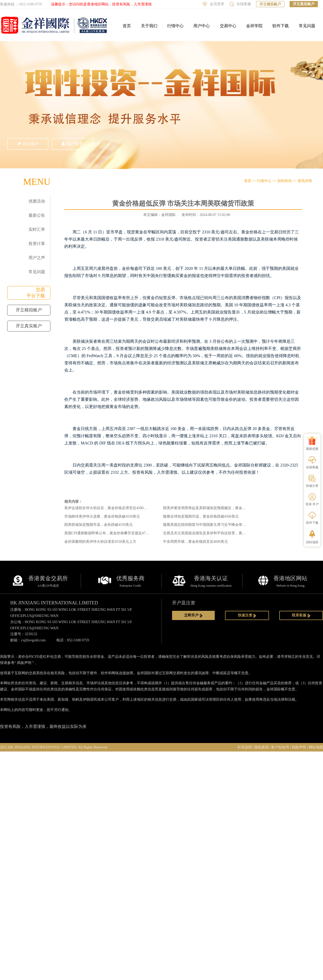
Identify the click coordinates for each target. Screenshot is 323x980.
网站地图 (316, 747)
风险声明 (24, 663)
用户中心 (202, 26)
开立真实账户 (304, 4)
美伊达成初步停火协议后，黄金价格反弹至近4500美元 (107, 508)
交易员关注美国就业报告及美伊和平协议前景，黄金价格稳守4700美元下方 (222, 533)
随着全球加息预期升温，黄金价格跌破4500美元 (201, 516)
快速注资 (247, 615)
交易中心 (228, 26)
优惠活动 (37, 201)
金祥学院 (254, 26)
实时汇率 (37, 229)
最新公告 (37, 215)
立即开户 (193, 615)
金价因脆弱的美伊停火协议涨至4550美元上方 (100, 542)
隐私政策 (262, 747)
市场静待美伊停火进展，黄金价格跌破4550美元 (102, 516)
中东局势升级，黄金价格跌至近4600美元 (195, 542)
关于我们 (149, 26)
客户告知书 (280, 747)
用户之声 (37, 258)
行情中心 (175, 26)
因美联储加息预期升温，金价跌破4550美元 (98, 525)
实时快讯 (284, 181)
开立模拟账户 (270, 4)
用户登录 (73, 144)
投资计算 (37, 244)
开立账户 (28, 144)
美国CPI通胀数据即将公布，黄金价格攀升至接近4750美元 (110, 533)
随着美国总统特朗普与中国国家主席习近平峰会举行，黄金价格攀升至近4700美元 (228, 525)
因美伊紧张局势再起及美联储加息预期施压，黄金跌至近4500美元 (215, 508)
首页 (127, 26)
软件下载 (281, 26)
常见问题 (307, 26)
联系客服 (301, 615)
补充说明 (245, 747)
